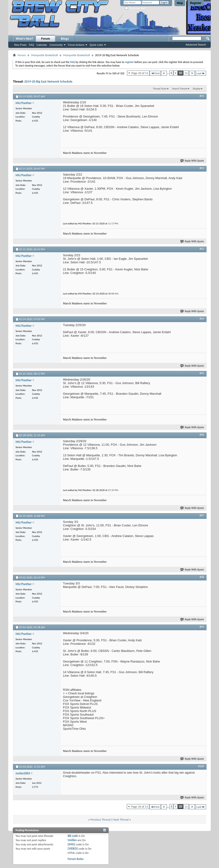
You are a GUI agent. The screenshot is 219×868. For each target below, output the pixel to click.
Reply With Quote (192, 161)
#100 (201, 766)
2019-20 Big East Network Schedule (48, 82)
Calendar (42, 45)
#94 (202, 319)
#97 (202, 516)
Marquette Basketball (44, 55)
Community (56, 45)
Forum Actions (76, 45)
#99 (202, 627)
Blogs (65, 39)
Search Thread (180, 89)
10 (180, 73)
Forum (46, 39)
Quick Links (96, 45)
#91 (202, 96)
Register (196, 3)
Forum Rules (76, 859)
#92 (202, 168)
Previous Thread (101, 820)
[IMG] (71, 844)
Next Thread (121, 820)
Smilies (72, 840)
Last (201, 73)
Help (180, 3)
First (155, 73)
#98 (202, 577)
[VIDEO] (73, 849)
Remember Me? (135, 8)
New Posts (20, 45)
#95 (202, 373)
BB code (73, 836)
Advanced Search (196, 45)
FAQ (32, 45)
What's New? (25, 39)
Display (197, 89)
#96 (202, 435)
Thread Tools (160, 89)
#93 (202, 249)
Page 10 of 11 (140, 73)
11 (186, 73)
